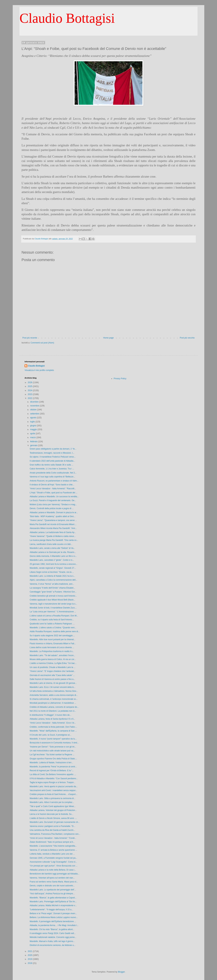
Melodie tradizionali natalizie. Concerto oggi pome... (53, 937)
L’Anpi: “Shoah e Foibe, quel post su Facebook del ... (54, 493)
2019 (30, 959)
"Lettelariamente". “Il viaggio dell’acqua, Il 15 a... (51, 910)
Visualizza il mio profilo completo (39, 370)
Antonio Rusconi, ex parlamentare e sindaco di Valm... (54, 481)
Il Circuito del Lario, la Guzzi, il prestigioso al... (50, 735)
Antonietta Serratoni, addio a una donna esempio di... (54, 695)
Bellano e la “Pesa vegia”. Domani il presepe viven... (53, 913)
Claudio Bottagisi (67, 18)
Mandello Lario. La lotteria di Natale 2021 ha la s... (52, 576)
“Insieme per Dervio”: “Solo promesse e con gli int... (53, 747)
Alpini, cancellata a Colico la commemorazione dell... (53, 580)
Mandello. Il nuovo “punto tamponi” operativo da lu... (53, 739)
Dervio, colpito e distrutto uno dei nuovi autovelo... (52, 886)
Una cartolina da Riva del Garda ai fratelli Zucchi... (52, 830)
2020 (30, 955)
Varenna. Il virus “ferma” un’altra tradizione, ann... (52, 584)
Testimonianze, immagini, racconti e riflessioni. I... (52, 453)
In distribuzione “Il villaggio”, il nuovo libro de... (50, 715)
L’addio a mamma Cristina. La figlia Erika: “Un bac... (53, 663)
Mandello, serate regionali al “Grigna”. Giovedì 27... (53, 568)
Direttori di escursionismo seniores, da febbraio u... (53, 945)
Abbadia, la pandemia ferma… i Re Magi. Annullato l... (54, 925)
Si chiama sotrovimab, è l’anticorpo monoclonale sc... (54, 699)
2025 (30, 386)
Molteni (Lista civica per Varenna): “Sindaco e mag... (53, 505)
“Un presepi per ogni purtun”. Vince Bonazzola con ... (54, 866)
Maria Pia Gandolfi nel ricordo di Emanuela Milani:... (53, 524)
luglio (33, 422)
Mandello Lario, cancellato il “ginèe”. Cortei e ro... (52, 560)
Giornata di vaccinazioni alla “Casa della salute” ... (52, 675)
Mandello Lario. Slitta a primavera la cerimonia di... (52, 798)
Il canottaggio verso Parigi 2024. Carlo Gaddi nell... (53, 933)
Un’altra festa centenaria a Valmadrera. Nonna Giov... (54, 691)
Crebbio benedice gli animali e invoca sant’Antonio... (53, 596)
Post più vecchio (187, 338)
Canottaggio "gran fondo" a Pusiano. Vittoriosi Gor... (53, 592)
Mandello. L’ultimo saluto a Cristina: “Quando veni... (53, 628)
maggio (34, 429)
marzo (33, 437)
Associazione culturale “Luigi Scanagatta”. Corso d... (53, 862)
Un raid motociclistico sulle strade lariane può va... (52, 751)
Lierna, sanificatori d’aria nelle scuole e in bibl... (51, 544)
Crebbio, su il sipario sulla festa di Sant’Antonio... (52, 620)
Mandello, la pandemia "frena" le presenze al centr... (53, 767)
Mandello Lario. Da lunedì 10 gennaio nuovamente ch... (55, 822)
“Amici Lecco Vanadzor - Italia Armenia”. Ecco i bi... (53, 723)
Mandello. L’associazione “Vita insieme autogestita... (53, 846)
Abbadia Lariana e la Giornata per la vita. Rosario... (53, 552)
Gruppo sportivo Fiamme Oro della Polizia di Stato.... (53, 759)
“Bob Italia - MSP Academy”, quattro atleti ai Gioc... (53, 516)
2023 (30, 394)
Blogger (121, 972)
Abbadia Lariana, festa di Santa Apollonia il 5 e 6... (52, 719)
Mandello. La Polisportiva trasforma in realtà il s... (52, 651)
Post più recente (30, 338)
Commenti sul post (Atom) (42, 343)
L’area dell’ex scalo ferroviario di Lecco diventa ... (52, 647)
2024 (30, 390)
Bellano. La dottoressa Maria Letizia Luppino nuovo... (54, 917)
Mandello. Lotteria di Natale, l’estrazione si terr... (51, 763)
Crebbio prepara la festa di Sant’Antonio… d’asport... (53, 794)
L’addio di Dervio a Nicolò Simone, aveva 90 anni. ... (53, 818)
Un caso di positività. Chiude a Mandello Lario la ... (52, 667)
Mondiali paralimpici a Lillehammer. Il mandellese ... (53, 703)
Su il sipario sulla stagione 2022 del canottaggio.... (52, 636)
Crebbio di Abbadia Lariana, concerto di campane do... (54, 707)
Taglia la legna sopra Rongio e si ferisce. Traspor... (52, 782)
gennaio (34, 445)
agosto (33, 418)
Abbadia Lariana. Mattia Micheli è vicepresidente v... (53, 905)
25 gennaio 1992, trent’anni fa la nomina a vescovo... (54, 564)
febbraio (34, 442)
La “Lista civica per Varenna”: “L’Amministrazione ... (53, 612)
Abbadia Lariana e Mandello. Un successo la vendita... (54, 497)
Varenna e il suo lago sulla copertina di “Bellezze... (52, 477)
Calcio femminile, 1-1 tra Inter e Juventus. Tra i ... (52, 469)
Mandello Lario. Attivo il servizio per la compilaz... (52, 802)
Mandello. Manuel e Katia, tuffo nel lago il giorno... (52, 941)
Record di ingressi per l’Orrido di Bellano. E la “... (52, 771)
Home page (108, 338)
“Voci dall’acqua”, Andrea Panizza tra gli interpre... (52, 894)
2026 (30, 382)
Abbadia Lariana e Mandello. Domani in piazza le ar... (54, 512)
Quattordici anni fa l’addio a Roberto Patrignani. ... (52, 624)
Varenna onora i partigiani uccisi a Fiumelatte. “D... (52, 826)
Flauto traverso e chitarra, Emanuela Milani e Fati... (53, 644)
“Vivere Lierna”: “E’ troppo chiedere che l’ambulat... (53, 671)
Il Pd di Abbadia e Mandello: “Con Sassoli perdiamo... (54, 778)
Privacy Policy (120, 379)
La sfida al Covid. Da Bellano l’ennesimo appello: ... (53, 774)
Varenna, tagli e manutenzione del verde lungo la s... (53, 604)
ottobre (34, 410)
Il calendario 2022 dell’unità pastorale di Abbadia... (52, 461)
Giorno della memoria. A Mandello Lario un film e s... (53, 556)
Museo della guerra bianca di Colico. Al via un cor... (53, 659)
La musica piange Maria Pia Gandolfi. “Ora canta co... (54, 540)
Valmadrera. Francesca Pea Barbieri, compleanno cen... (55, 834)
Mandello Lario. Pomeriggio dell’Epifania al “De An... (53, 902)
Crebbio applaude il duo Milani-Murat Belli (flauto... (52, 600)
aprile (33, 434)
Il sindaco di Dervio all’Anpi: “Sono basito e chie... (52, 485)
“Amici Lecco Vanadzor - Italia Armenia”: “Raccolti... (53, 489)
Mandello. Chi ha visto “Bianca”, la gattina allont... (52, 929)
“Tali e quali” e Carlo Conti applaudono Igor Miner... (53, 806)
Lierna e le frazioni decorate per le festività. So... (51, 814)
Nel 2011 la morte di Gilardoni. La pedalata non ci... (53, 711)
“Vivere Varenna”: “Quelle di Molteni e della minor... (53, 536)
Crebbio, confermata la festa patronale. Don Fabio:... (53, 727)
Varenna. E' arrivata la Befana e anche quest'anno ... (53, 850)
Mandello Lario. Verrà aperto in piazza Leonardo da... (54, 786)
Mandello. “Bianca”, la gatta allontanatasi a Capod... (53, 898)
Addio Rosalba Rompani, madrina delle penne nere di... (55, 631)
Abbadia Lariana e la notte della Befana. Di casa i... (53, 870)
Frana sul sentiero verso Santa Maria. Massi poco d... (54, 882)
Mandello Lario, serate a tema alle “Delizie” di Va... (52, 548)
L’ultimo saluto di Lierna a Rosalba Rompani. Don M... (54, 616)
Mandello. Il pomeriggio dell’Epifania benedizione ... (53, 921)
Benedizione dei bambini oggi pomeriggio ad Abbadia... (55, 874)
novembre (35, 406)
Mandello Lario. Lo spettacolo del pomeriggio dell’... (53, 890)
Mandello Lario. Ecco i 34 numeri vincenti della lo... (53, 687)
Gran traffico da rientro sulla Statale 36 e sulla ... (51, 465)
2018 (30, 963)
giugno (33, 426)
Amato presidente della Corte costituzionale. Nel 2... (53, 473)
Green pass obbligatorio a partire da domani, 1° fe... (53, 449)
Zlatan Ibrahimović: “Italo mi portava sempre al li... (52, 842)
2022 (30, 398)
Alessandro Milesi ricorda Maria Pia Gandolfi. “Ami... (53, 528)
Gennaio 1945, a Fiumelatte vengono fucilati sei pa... (53, 858)
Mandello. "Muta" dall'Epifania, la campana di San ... (53, 731)
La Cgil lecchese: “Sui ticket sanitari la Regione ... (52, 755)
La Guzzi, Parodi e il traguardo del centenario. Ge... (53, 500)
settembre (35, 414)
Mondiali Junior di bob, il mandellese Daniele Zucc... (53, 608)
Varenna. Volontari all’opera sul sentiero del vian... (52, 878)
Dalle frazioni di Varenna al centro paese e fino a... (52, 679)
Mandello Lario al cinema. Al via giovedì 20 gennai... (53, 683)
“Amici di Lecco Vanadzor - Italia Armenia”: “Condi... (53, 838)
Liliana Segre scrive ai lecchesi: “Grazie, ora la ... (52, 572)
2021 (30, 951)
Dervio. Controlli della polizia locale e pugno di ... (52, 508)
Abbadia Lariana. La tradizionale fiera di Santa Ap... (53, 532)
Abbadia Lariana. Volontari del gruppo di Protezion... (53, 810)
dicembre (35, 402)
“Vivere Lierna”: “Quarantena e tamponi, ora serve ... (53, 520)
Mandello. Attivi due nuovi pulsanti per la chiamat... (52, 639)
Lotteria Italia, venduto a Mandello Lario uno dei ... (52, 854)
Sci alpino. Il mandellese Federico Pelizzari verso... (53, 457)
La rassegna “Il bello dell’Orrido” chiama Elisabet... (52, 588)
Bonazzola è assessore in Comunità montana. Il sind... (54, 743)
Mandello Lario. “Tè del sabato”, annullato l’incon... (52, 655)
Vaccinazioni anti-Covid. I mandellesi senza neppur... (53, 790)
